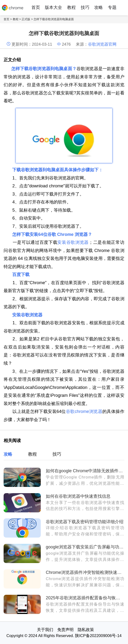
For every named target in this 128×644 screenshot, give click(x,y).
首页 (36, 7)
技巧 (85, 7)
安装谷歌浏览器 (73, 242)
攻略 (99, 7)
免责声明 (65, 630)
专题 (112, 7)
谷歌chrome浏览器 (84, 411)
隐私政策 (86, 630)
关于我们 (45, 630)
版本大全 (53, 7)
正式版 (26, 19)
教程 (71, 7)
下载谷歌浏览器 (27, 170)
